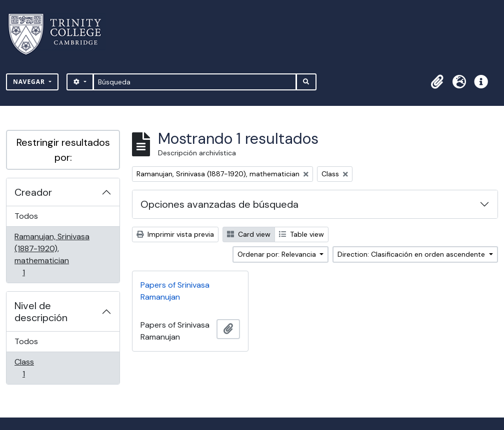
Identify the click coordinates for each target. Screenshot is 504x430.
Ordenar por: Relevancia (278, 254)
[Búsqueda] (195, 82)
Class (38, 368)
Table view (301, 234)
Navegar (30, 82)
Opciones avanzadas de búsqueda (219, 204)
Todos (26, 216)
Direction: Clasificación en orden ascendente (412, 254)
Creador (33, 192)
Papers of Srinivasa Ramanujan (175, 291)
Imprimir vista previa (175, 234)
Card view (249, 234)
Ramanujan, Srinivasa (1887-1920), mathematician (52, 254)
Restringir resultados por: (63, 150)
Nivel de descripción (41, 312)
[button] (437, 82)
